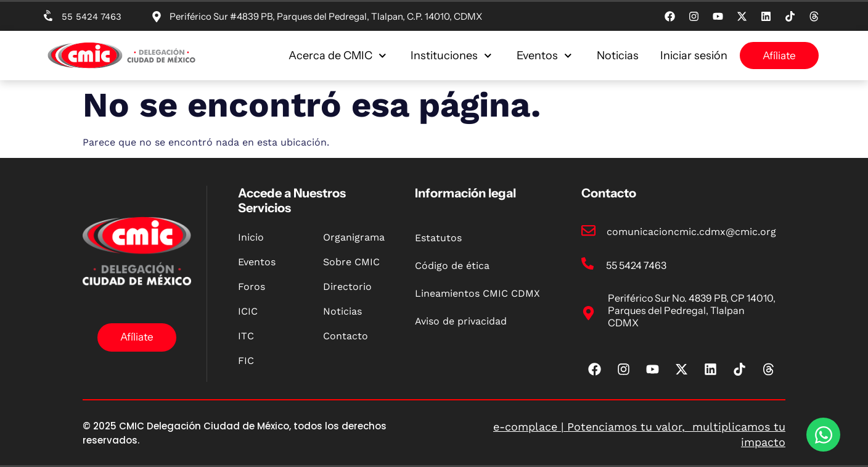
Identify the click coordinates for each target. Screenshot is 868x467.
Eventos (544, 56)
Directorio (347, 287)
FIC (246, 361)
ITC (246, 336)
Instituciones (451, 56)
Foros (252, 287)
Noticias (618, 56)
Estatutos (438, 238)
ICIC (248, 311)
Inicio (251, 237)
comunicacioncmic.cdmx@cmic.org (691, 232)
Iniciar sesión (694, 56)
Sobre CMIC (351, 262)
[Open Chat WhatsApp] (823, 435)
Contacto (346, 336)
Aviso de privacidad (461, 321)
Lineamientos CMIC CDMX (477, 293)
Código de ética (452, 266)
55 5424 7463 (92, 17)
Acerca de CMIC (338, 56)
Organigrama (354, 237)
